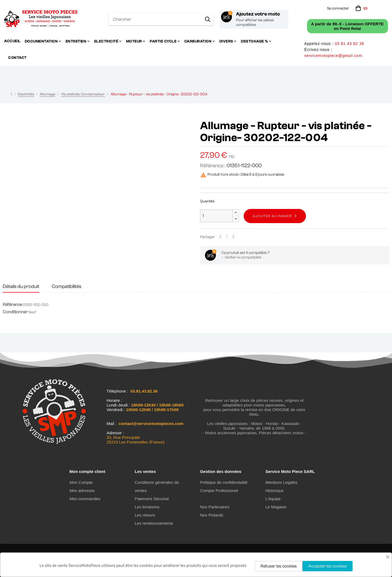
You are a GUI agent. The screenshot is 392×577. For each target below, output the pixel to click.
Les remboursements (154, 523)
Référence (12, 305)
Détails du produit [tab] (21, 286)
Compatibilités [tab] (67, 286)
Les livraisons (147, 507)
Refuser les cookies (279, 566)
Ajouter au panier (272, 216)
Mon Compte (81, 482)
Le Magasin (276, 507)
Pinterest (234, 237)
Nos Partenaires (215, 507)
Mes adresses (82, 491)
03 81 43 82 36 (349, 44)
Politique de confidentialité (224, 482)
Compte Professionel (219, 491)
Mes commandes (85, 499)
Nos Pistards (212, 515)
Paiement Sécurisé (152, 499)
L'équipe (273, 499)
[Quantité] (216, 216)
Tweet (227, 237)
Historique (275, 491)
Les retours (145, 515)
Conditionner (15, 312)
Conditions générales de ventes (157, 486)
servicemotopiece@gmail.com (333, 56)
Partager (220, 237)
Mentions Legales (281, 482)
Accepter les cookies (327, 566)
